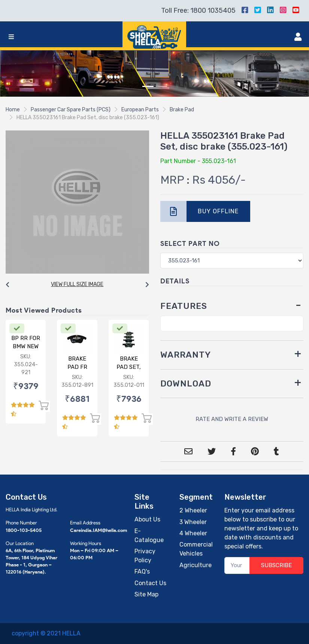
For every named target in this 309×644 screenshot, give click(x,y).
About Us (147, 519)
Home (13, 110)
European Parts (140, 110)
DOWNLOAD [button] (186, 384)
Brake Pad (182, 110)
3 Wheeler (193, 522)
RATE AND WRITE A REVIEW (232, 419)
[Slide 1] (148, 86)
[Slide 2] (161, 86)
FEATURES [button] (184, 306)
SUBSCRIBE (276, 565)
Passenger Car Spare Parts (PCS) (71, 110)
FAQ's (142, 571)
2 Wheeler (193, 510)
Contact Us (150, 583)
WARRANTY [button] (186, 355)
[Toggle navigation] (11, 37)
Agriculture (196, 565)
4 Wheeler (193, 533)
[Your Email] (237, 565)
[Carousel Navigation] (77, 285)
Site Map (146, 594)
